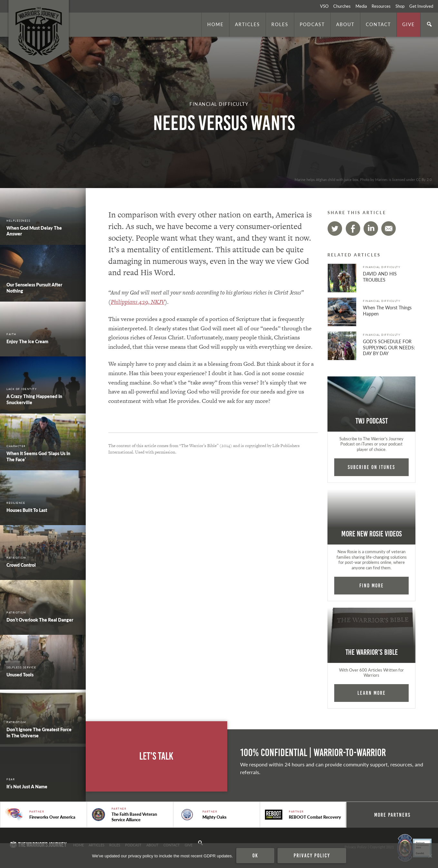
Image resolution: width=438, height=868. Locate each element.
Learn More (372, 693)
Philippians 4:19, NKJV (138, 302)
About (345, 24)
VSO (324, 6)
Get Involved (421, 6)
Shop (400, 6)
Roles (280, 24)
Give (409, 24)
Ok (255, 855)
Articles (248, 24)
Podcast (312, 24)
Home (215, 24)
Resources (381, 6)
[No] (430, 856)
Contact (378, 24)
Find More (372, 585)
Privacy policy (312, 855)
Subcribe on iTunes (371, 467)
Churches (342, 6)
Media (361, 6)
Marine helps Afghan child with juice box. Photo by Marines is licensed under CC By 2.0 (363, 179)
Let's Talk (156, 756)
